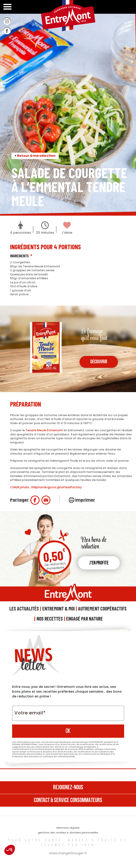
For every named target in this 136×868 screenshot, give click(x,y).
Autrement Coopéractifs (102, 608)
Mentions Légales (68, 828)
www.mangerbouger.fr (68, 853)
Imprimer (85, 500)
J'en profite (99, 563)
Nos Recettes (50, 618)
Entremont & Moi (59, 608)
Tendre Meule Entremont (44, 430)
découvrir (99, 362)
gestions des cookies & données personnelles (68, 833)
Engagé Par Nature (84, 618)
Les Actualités (24, 608)
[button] (10, 850)
